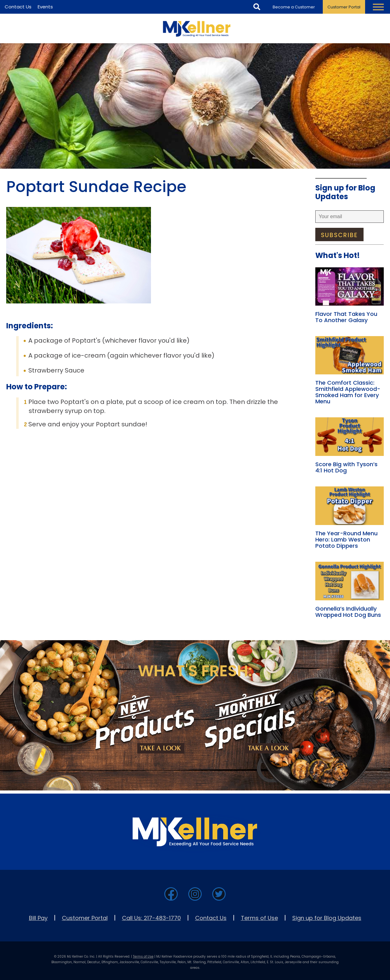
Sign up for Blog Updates (327, 918)
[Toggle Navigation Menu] (378, 7)
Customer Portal (344, 7)
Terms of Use (259, 918)
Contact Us (211, 918)
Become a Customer (294, 7)
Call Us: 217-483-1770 (151, 918)
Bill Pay (38, 918)
